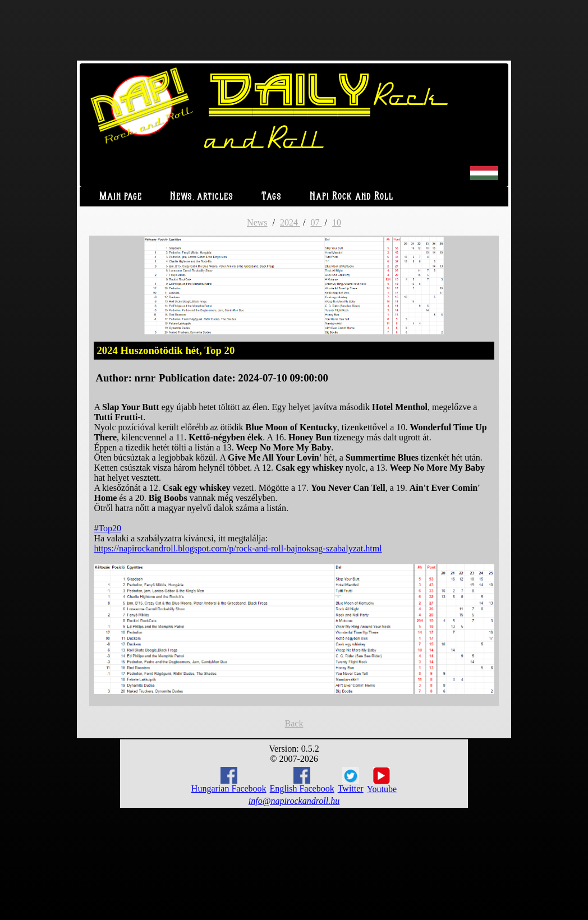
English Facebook (302, 780)
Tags (272, 197)
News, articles (202, 197)
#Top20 (107, 528)
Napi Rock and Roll (352, 197)
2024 (290, 222)
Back (294, 723)
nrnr (145, 378)
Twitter (351, 780)
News (257, 222)
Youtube (382, 780)
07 (316, 222)
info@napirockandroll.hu (294, 801)
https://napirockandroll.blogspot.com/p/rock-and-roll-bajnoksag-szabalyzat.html (238, 548)
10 (337, 222)
